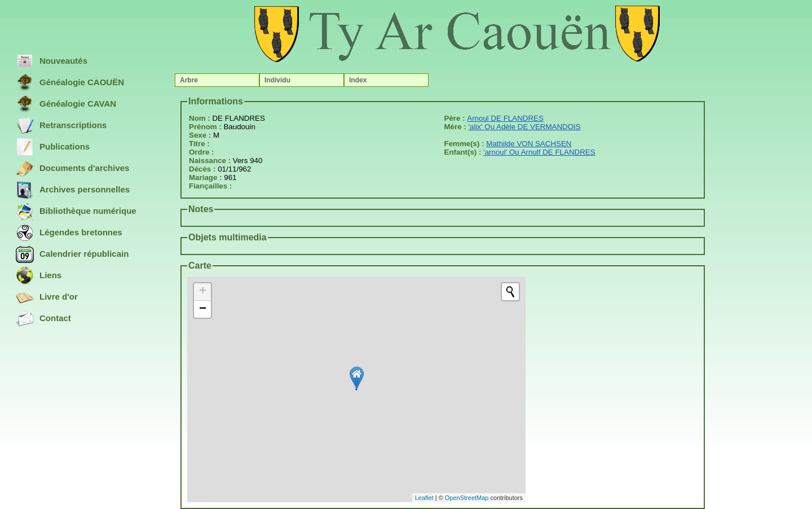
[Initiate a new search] (510, 292)
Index (358, 80)
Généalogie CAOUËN (70, 83)
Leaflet (424, 498)
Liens (39, 276)
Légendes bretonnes (69, 233)
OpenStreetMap (467, 498)
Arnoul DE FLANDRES (505, 118)
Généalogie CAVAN (66, 104)
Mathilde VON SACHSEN (529, 144)
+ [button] (203, 292)
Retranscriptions (61, 126)
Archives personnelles (73, 190)
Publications (53, 147)
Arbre (189, 80)
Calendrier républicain (72, 254)
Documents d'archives (72, 169)
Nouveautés (52, 62)
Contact (43, 319)
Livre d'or (47, 297)
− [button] (203, 309)
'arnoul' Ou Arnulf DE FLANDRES (539, 152)
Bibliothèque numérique (76, 212)
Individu (277, 80)
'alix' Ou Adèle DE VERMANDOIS (524, 127)
